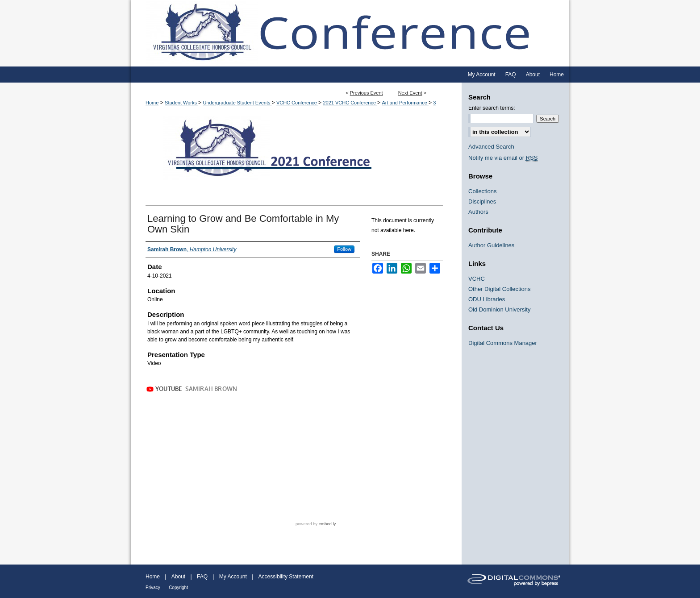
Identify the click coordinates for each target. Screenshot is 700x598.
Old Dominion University (499, 309)
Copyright (178, 588)
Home (152, 103)
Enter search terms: (492, 108)
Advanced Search (491, 147)
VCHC (477, 279)
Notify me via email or (503, 158)
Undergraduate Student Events (237, 103)
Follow (344, 249)
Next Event (410, 93)
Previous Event (367, 93)
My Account (233, 577)
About (178, 577)
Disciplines (482, 201)
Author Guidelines (491, 245)
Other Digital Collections (499, 289)
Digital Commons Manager (503, 343)
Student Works (181, 103)
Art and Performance (405, 103)
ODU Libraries (487, 299)
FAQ (202, 577)
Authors (478, 212)
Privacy (153, 588)
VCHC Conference (297, 103)
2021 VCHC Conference (350, 103)
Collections (483, 191)
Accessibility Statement (286, 577)
